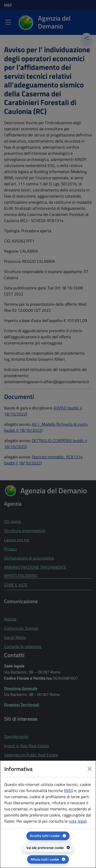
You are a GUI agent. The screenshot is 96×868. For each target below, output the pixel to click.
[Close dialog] (90, 769)
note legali (78, 821)
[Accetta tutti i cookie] (48, 836)
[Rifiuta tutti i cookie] (48, 859)
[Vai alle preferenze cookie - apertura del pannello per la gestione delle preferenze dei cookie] (48, 848)
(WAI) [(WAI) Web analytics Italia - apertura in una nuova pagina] (69, 791)
